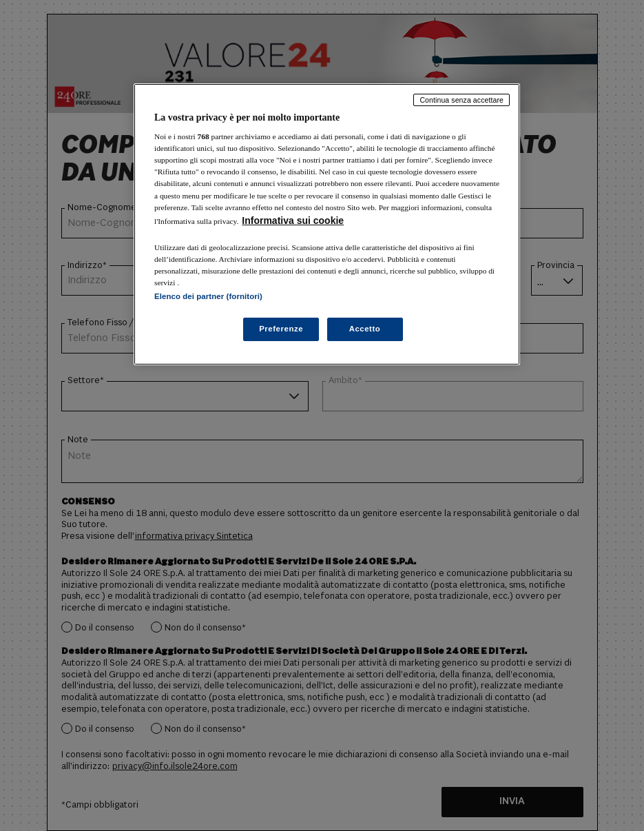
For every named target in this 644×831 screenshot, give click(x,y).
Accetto (365, 329)
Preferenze (281, 329)
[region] (327, 224)
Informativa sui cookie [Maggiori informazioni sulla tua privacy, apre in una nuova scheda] (293, 220)
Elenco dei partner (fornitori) (208, 296)
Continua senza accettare (461, 100)
